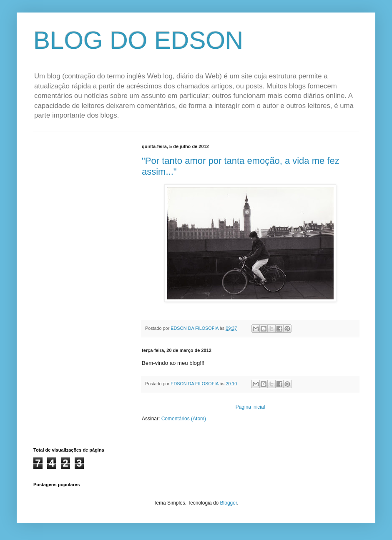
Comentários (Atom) (184, 419)
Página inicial (250, 407)
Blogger (229, 503)
